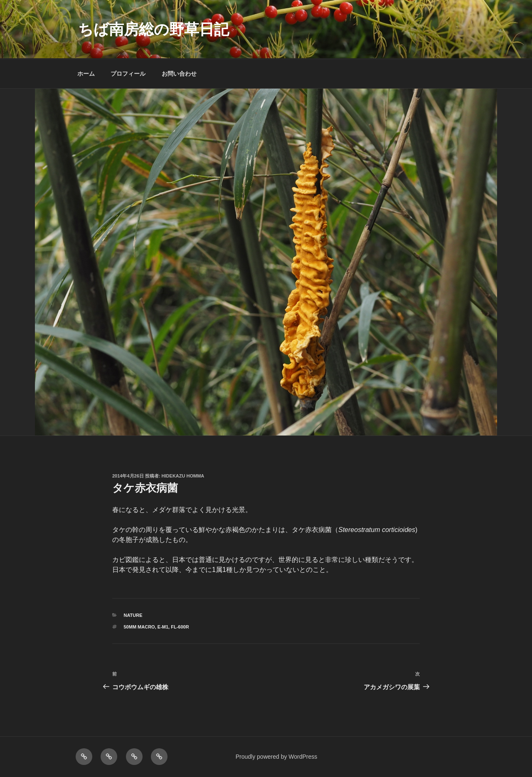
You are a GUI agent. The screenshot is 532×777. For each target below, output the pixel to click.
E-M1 (163, 627)
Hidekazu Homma (183, 476)
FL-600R (180, 627)
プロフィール (128, 74)
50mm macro (139, 627)
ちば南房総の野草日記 (154, 29)
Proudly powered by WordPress (277, 757)
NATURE (133, 615)
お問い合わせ (179, 74)
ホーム (86, 74)
